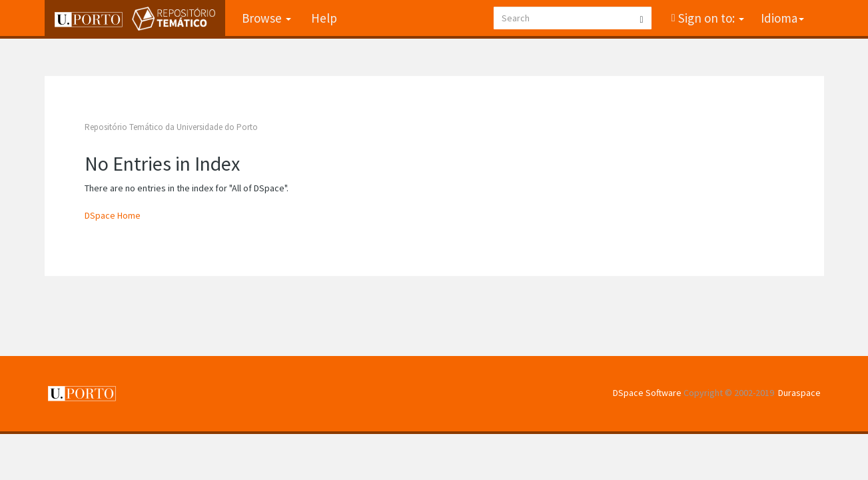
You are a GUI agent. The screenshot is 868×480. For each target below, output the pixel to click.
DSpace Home (113, 215)
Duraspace (799, 393)
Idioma (782, 18)
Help (324, 18)
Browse (266, 18)
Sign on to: (710, 18)
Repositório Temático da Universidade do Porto (171, 127)
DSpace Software (647, 393)
